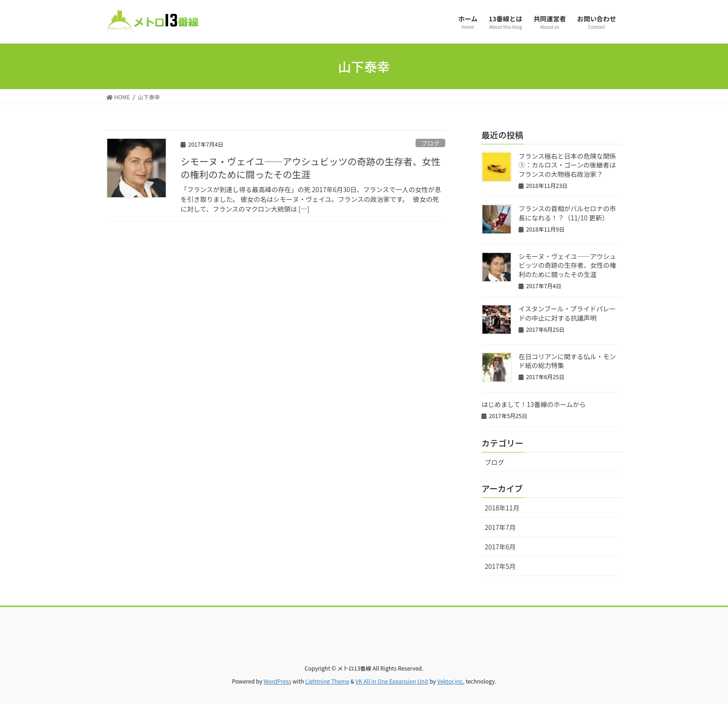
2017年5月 (500, 566)
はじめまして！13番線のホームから (534, 404)
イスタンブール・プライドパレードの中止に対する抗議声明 (567, 313)
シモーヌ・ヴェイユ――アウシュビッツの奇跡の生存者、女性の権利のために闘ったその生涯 (311, 168)
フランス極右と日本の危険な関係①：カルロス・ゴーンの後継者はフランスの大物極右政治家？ (567, 165)
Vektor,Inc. (451, 681)
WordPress (278, 681)
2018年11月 (502, 508)
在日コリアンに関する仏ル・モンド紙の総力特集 (567, 361)
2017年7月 (500, 527)
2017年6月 (500, 547)
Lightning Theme (327, 681)
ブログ (430, 143)
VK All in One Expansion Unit (392, 681)
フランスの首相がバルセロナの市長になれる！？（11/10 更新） (567, 213)
